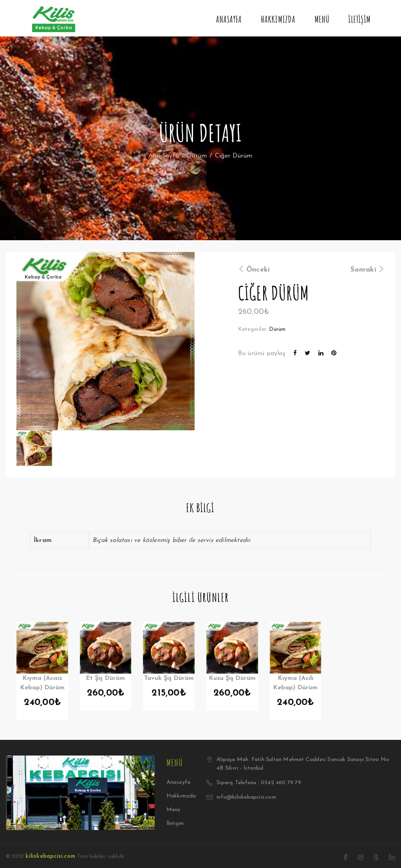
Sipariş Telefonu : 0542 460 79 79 (259, 783)
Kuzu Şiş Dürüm (232, 678)
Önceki (254, 270)
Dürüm (197, 156)
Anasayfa (229, 19)
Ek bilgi (200, 508)
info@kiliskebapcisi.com (246, 797)
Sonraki (368, 270)
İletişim (359, 19)
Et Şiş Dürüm (105, 678)
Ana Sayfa (164, 156)
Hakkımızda (278, 19)
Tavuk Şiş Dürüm (169, 678)
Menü (322, 19)
